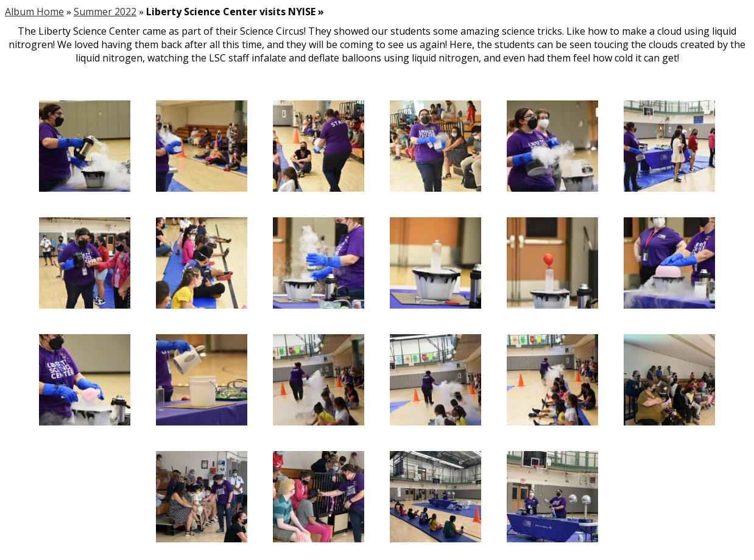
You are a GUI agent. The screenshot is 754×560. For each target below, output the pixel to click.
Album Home (34, 12)
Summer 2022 (105, 12)
